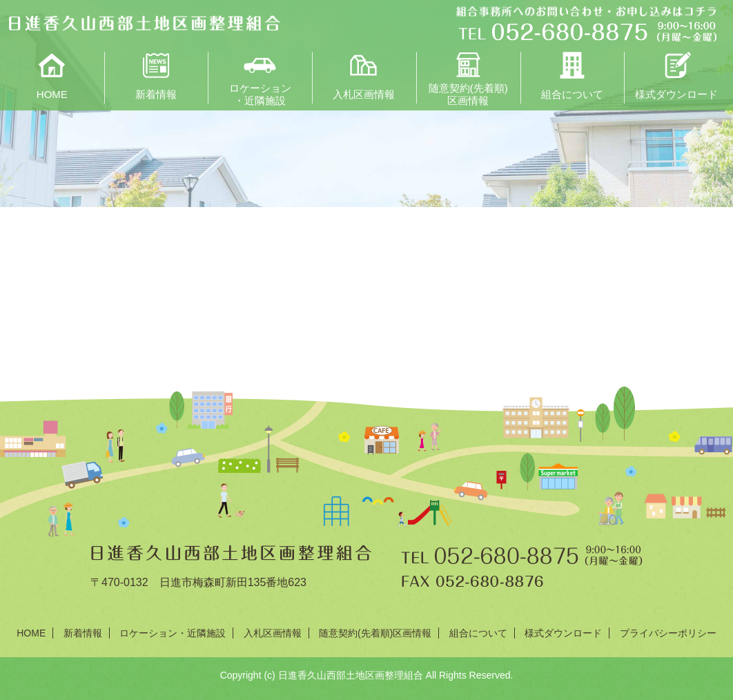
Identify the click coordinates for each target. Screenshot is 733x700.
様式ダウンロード (676, 94)
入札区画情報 (364, 94)
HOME (52, 94)
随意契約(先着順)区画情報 (468, 93)
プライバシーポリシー (668, 633)
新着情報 (156, 94)
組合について (572, 94)
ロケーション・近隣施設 (260, 93)
